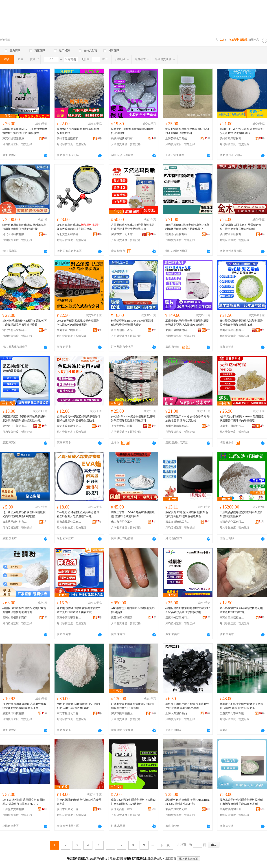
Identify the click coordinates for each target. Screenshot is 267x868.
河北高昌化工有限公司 (123, 809)
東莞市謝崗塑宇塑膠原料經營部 (232, 809)
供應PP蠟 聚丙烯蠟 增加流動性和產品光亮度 (79, 802)
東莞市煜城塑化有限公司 (178, 809)
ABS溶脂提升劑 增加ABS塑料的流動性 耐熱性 (133, 610)
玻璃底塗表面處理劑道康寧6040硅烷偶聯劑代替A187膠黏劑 (133, 706)
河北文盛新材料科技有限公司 (69, 234)
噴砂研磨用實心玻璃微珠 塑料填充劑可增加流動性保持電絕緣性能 (24, 227)
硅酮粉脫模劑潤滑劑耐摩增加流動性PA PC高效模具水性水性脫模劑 (188, 610)
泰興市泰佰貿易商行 (15, 618)
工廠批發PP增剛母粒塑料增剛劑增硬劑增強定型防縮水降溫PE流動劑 (187, 323)
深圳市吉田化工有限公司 (123, 234)
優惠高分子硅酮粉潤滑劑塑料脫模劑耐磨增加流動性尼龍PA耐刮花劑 (241, 802)
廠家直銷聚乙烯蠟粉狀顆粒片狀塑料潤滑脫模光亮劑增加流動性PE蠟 (24, 419)
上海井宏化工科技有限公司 (123, 426)
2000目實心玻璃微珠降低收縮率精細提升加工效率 (78, 227)
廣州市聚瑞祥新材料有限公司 (178, 426)
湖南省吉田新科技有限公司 (232, 426)
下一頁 (165, 845)
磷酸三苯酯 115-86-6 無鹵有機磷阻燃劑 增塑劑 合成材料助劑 (133, 514)
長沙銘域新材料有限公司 (123, 138)
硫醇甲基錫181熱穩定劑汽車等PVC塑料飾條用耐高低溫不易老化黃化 (187, 227)
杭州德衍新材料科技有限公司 (178, 234)
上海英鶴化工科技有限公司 (178, 138)
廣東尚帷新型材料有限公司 (178, 618)
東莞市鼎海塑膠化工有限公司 (69, 426)
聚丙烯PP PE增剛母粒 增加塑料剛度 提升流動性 (78, 131)
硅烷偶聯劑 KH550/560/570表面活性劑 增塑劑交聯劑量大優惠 (132, 323)
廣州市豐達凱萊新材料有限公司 (69, 138)
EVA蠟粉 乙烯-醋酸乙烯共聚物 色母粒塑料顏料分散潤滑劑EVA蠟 (78, 514)
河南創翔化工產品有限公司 (123, 330)
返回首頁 (171, 859)
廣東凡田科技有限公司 (15, 713)
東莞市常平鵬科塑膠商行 (69, 330)
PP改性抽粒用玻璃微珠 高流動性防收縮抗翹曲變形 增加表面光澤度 (24, 706)
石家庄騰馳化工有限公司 (178, 522)
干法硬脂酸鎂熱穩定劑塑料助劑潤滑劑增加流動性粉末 (241, 514)
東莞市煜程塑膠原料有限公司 (15, 138)
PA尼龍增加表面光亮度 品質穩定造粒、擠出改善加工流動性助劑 (240, 227)
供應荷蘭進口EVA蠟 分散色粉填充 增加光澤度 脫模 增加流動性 (187, 419)
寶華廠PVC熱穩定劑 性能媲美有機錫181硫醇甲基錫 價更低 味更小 (241, 706)
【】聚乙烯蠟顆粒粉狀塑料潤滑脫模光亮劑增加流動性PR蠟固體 (24, 514)
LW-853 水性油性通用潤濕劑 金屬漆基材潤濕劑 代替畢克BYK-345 (24, 802)
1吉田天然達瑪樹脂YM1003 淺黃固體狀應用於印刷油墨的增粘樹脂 (242, 419)
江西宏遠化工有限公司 (232, 522)
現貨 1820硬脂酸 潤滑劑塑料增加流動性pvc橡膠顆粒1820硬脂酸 (133, 802)
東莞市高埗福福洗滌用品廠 (232, 618)
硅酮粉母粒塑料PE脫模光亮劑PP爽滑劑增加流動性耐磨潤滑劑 (24, 610)
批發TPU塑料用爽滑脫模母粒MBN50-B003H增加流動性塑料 (188, 131)
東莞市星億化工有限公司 (69, 713)
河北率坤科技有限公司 (15, 234)
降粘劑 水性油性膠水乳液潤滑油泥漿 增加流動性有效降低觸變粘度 (79, 610)
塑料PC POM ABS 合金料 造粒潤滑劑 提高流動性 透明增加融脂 (242, 131)
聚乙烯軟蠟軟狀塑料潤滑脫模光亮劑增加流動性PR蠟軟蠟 (241, 610)
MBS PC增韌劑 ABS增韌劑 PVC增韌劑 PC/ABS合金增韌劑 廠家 (78, 706)
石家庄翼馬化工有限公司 (69, 522)
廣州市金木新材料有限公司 (232, 234)
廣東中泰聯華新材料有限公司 (69, 618)
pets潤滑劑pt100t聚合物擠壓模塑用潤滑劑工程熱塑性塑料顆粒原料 (133, 419)
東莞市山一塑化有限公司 (15, 426)
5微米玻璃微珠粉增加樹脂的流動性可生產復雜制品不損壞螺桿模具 (25, 323)
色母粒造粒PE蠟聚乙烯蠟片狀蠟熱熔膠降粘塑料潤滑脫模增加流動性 (79, 419)
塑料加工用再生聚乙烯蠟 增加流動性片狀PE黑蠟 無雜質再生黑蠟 (187, 706)
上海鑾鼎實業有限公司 (15, 809)
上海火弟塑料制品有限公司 (178, 713)
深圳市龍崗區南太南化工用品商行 (123, 713)
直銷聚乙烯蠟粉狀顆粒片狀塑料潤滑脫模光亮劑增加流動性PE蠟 (241, 323)
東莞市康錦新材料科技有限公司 (178, 330)
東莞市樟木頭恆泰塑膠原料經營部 (123, 618)
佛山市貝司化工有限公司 (123, 522)
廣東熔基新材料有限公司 (15, 522)
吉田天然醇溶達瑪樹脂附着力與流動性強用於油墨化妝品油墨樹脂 (133, 227)
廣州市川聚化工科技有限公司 (69, 809)
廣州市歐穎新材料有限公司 (232, 138)
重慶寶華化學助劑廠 (232, 713)
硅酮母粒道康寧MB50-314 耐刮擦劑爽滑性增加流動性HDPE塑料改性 (25, 131)
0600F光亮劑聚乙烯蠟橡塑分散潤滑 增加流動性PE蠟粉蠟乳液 (78, 323)
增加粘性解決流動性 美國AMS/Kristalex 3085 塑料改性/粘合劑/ (187, 802)
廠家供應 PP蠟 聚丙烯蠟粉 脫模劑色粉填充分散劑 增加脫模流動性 (187, 514)
